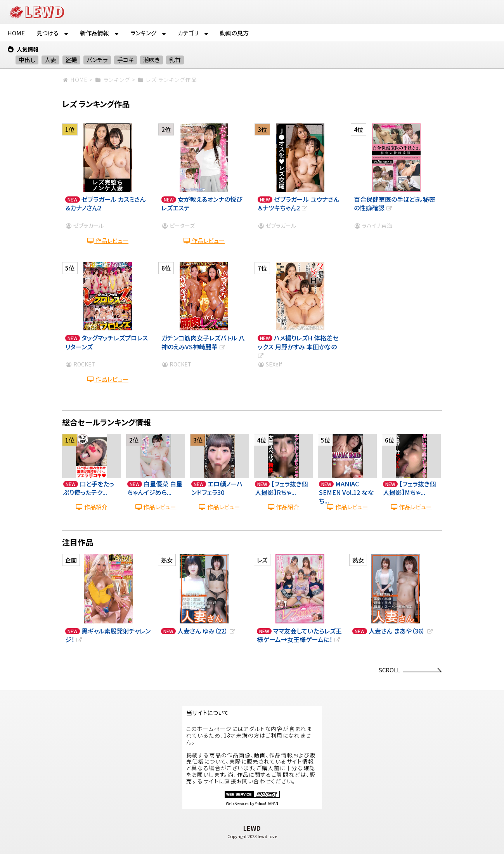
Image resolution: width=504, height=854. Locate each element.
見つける (48, 33)
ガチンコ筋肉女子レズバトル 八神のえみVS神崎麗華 (203, 342)
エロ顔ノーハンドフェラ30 (217, 488)
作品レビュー (108, 240)
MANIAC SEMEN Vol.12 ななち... (346, 492)
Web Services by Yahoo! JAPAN (252, 803)
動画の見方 (234, 33)
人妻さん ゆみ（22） (207, 631)
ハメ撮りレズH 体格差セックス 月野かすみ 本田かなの (298, 346)
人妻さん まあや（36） (401, 631)
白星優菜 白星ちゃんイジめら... (155, 488)
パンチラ (97, 60)
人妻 (50, 60)
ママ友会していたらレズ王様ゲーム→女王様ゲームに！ (299, 635)
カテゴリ (188, 33)
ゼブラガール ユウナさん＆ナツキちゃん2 (298, 203)
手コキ (126, 60)
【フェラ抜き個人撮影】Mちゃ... (409, 488)
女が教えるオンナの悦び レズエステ (202, 203)
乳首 (175, 60)
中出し (27, 60)
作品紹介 (92, 507)
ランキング (143, 33)
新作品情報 (94, 33)
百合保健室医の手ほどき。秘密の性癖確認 (395, 203)
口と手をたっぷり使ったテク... (89, 488)
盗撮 (71, 60)
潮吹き (152, 60)
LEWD (252, 828)
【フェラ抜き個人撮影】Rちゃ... (281, 488)
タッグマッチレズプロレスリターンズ (107, 342)
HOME (16, 33)
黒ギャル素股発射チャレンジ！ (108, 635)
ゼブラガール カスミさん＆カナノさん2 (105, 203)
